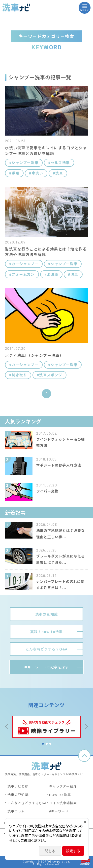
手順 (15, 173)
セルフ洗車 (60, 163)
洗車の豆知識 (18, 795)
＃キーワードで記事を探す (46, 667)
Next (86, 727)
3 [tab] (50, 744)
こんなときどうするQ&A (27, 803)
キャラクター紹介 (63, 786)
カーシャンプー (25, 264)
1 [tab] (43, 744)
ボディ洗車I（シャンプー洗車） (34, 355)
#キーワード (59, 811)
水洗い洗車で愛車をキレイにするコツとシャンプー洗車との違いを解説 (46, 151)
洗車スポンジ (51, 375)
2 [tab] (47, 744)
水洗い (37, 173)
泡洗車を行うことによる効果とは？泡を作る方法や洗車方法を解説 (46, 252)
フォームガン (23, 274)
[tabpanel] (46, 727)
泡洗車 (53, 274)
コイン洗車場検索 (63, 803)
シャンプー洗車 (25, 163)
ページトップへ (84, 756)
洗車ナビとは (18, 786)
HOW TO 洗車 (60, 795)
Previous (7, 727)
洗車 (59, 173)
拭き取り (19, 375)
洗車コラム (16, 811)
